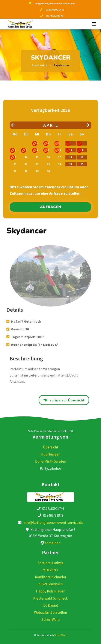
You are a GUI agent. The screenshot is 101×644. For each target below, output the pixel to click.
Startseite (39, 63)
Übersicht (51, 447)
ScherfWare (50, 620)
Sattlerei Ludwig (50, 563)
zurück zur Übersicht (67, 400)
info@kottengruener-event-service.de (55, 4)
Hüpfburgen (50, 454)
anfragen (51, 207)
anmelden (53, 543)
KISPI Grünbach (50, 584)
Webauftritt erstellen (50, 612)
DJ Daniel (51, 605)
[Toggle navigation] (94, 24)
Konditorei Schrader (51, 577)
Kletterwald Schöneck (51, 598)
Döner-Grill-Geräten (51, 461)
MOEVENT (50, 570)
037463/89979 (55, 16)
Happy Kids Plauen (51, 591)
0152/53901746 (55, 10)
